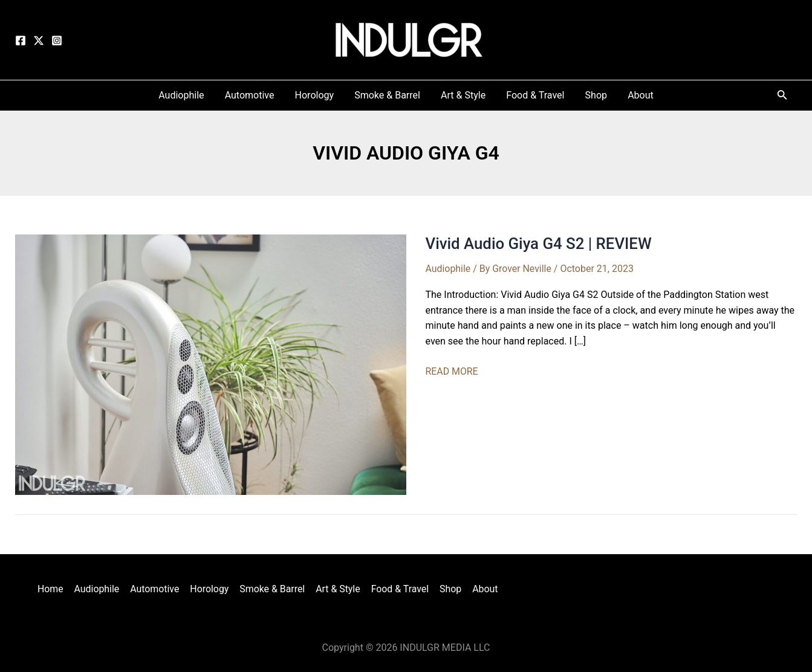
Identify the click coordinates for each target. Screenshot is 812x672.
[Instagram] (57, 40)
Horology (210, 588)
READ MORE (452, 372)
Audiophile (448, 269)
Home (54, 588)
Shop (448, 588)
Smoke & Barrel (272, 588)
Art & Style (337, 588)
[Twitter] (39, 40)
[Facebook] (21, 40)
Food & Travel (398, 588)
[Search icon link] (782, 97)
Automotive (157, 588)
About (482, 588)
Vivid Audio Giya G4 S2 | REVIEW (540, 244)
